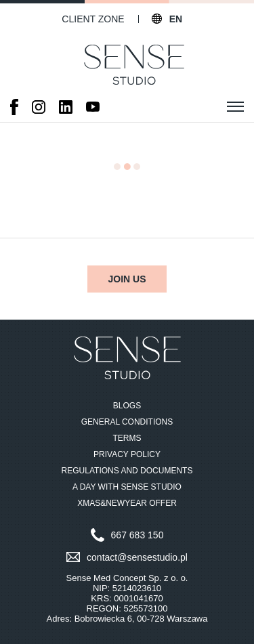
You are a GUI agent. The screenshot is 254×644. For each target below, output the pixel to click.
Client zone (93, 19)
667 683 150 (137, 535)
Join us (127, 279)
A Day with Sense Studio (127, 487)
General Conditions (127, 422)
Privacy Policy (127, 454)
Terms (127, 438)
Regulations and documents (127, 471)
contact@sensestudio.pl (137, 557)
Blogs (127, 406)
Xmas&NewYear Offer (127, 503)
